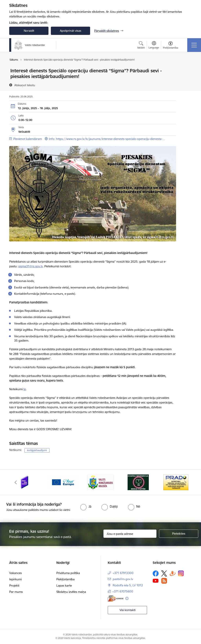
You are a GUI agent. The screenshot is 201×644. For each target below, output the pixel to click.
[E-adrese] (116, 598)
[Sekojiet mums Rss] (164, 581)
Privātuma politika (68, 573)
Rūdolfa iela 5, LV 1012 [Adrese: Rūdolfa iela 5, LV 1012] (128, 585)
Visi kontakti (127, 610)
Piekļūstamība (65, 579)
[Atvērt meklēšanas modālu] (141, 46)
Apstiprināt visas (71, 31)
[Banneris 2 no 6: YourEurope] (63, 482)
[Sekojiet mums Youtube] (156, 581)
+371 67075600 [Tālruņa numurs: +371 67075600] (123, 591)
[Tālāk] (185, 482)
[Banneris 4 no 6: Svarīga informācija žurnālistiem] (138, 482)
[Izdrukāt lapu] (186, 69)
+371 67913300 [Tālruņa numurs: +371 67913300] (123, 573)
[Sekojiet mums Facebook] (156, 573)
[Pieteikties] (179, 534)
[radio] (86, 506)
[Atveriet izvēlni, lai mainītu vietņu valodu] (154, 45)
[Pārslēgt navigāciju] (194, 45)
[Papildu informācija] (127, 598)
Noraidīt (29, 31)
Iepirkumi (15, 579)
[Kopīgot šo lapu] (186, 79)
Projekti (14, 585)
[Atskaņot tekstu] (25, 85)
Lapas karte (64, 585)
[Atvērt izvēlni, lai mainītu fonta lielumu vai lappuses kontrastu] (170, 46)
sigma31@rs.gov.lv (31, 266)
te (25, 389)
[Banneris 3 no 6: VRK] (100, 482)
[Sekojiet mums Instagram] (181, 573)
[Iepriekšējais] (16, 482)
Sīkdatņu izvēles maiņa (71, 592)
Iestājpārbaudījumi (37, 450)
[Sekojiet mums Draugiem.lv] (173, 573)
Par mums (16, 592)
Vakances (16, 573)
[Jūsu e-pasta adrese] (130, 534)
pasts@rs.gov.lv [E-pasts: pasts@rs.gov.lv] (123, 579)
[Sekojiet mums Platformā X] (164, 573)
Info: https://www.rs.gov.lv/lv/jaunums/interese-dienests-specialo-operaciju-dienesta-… (107, 139)
